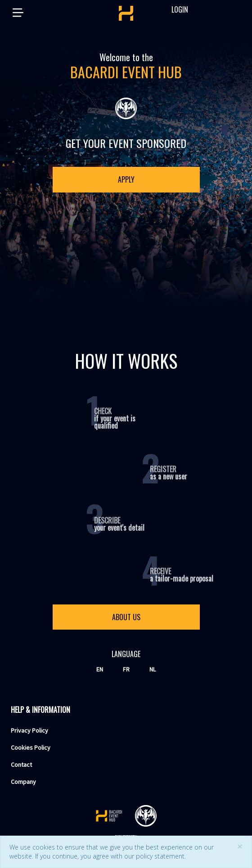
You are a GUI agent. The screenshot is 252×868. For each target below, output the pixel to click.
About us (126, 617)
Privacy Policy (29, 730)
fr (126, 669)
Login (175, 10)
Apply (126, 179)
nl (153, 669)
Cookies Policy (31, 747)
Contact (21, 765)
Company (23, 782)
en (100, 669)
